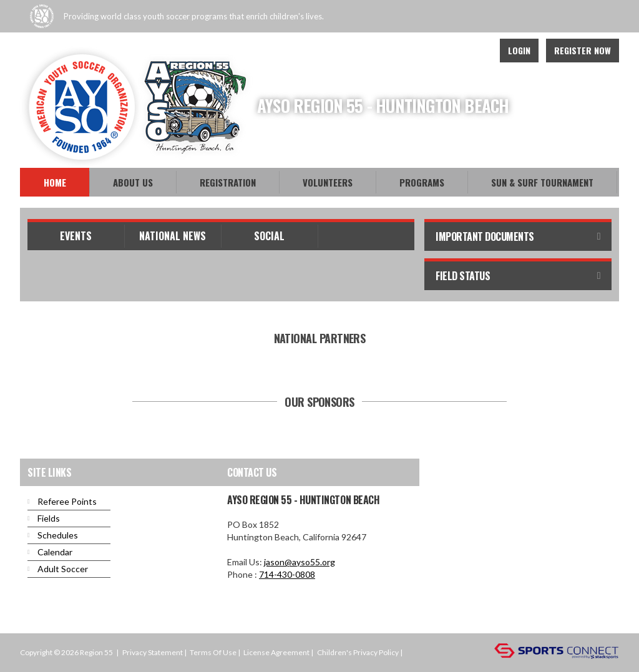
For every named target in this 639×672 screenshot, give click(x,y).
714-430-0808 (287, 574)
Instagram (476, 51)
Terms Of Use (213, 652)
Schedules (58, 535)
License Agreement (276, 652)
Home (55, 182)
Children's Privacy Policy (358, 652)
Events (76, 236)
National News (173, 236)
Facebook (421, 51)
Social (269, 236)
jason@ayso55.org (300, 562)
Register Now (583, 50)
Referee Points (67, 501)
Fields (49, 518)
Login (519, 50)
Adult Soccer (63, 569)
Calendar (55, 552)
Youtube (448, 51)
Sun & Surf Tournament (542, 182)
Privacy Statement (153, 652)
